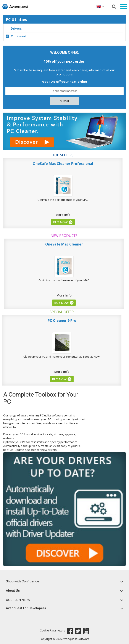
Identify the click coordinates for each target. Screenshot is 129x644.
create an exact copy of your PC (61, 446)
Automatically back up (17, 446)
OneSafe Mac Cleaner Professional (63, 164)
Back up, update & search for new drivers (30, 450)
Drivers (16, 28)
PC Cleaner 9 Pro (62, 320)
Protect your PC (13, 434)
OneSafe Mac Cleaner (64, 244)
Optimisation (19, 36)
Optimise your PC (14, 442)
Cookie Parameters (52, 631)
